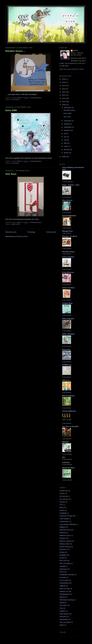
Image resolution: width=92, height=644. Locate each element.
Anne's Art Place (68, 288)
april (66, 143)
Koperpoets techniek (67, 575)
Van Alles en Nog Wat (70, 426)
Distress (15, 163)
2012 (64, 95)
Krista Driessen (68, 272)
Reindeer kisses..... (16, 51)
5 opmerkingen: (36, 161)
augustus (67, 130)
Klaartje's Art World (70, 236)
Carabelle (63, 513)
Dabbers (63, 527)
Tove (61, 608)
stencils (62, 597)
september (68, 127)
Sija (64, 457)
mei (65, 140)
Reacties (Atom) (22, 236)
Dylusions (63, 549)
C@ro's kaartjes (68, 257)
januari (67, 153)
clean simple (64, 519)
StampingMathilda (69, 216)
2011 (64, 98)
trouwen (62, 611)
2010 (64, 102)
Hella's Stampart (68, 334)
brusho (62, 510)
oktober (67, 124)
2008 (64, 157)
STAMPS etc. (67, 365)
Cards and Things (66, 516)
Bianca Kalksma (68, 396)
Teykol (62, 603)
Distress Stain (65, 544)
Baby (61, 507)
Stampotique (64, 594)
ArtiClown (66, 462)
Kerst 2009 (11, 110)
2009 (64, 105)
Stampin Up (64, 591)
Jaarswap (63, 569)
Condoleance (64, 521)
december (68, 108)
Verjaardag (63, 619)
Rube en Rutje (65, 589)
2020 (64, 79)
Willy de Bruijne (68, 319)
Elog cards (66, 349)
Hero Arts (16, 224)
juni (65, 137)
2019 (64, 82)
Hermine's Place (68, 252)
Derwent (63, 533)
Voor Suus (11, 174)
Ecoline (62, 552)
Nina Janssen (67, 200)
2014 (64, 89)
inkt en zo (66, 380)
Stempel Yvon (67, 231)
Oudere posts (51, 232)
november (68, 121)
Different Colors (65, 535)
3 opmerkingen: (36, 223)
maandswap (64, 583)
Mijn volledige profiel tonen (72, 69)
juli (65, 133)
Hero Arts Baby (65, 563)
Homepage (31, 232)
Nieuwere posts (11, 232)
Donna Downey (65, 547)
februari (67, 149)
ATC (61, 505)
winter (62, 625)
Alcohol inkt (64, 491)
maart (66, 146)
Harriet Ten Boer (68, 468)
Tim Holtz (63, 605)
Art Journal (63, 496)
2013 (64, 92)
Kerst (61, 572)
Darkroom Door (65, 530)
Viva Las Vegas (65, 622)
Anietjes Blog (67, 303)
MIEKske (66, 442)
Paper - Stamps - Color (71, 185)
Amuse (62, 493)
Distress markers (66, 541)
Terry (76, 51)
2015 (64, 86)
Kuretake (63, 577)
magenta (63, 586)
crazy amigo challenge (68, 524)
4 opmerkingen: (36, 98)
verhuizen (63, 617)
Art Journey (64, 499)
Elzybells (16, 100)
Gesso (62, 558)
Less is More (64, 580)
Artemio (62, 502)
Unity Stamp (64, 614)
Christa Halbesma (69, 411)
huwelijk (62, 566)
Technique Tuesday (67, 600)
